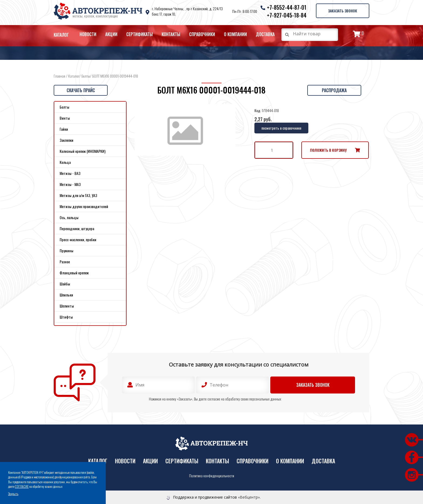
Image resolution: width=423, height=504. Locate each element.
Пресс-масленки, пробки (78, 239)
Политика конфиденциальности (212, 476)
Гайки (64, 129)
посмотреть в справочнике (281, 128)
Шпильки (66, 295)
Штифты (66, 317)
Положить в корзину (328, 150)
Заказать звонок (342, 10)
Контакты (171, 34)
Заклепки (66, 140)
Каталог (61, 35)
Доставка (265, 34)
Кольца (65, 162)
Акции (111, 34)
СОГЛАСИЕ (22, 486)
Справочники (202, 34)
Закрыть (13, 494)
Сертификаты (139, 34)
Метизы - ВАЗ (70, 173)
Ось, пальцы (69, 217)
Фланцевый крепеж (74, 273)
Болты (86, 76)
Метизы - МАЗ (70, 184)
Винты (65, 118)
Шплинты (67, 306)
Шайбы (65, 284)
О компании (235, 34)
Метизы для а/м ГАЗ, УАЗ (78, 195)
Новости (88, 34)
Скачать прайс (81, 90)
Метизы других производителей (84, 206)
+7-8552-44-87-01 (286, 7)
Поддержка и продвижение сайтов (205, 497)
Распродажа (334, 90)
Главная (59, 76)
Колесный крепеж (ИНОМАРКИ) (83, 151)
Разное (65, 262)
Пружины (66, 251)
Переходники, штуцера (77, 228)
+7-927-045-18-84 (286, 15)
